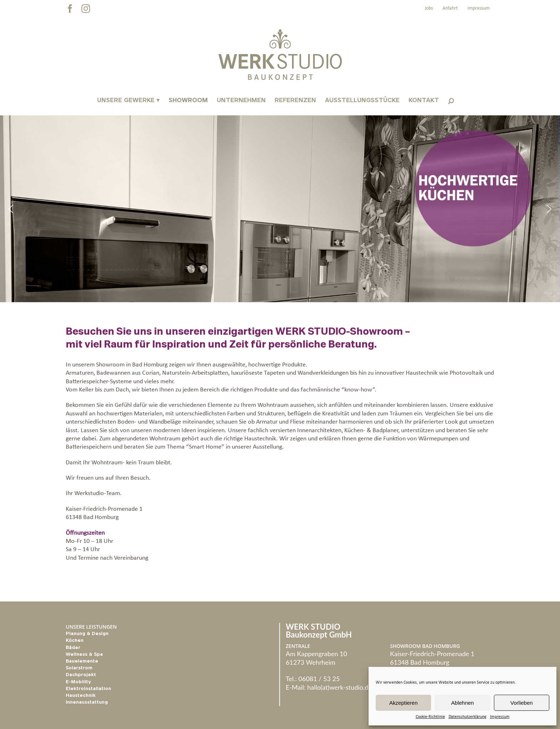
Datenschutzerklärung (467, 717)
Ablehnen (462, 703)
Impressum (500, 717)
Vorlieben (522, 703)
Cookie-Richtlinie (430, 717)
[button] (451, 101)
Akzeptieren (403, 703)
